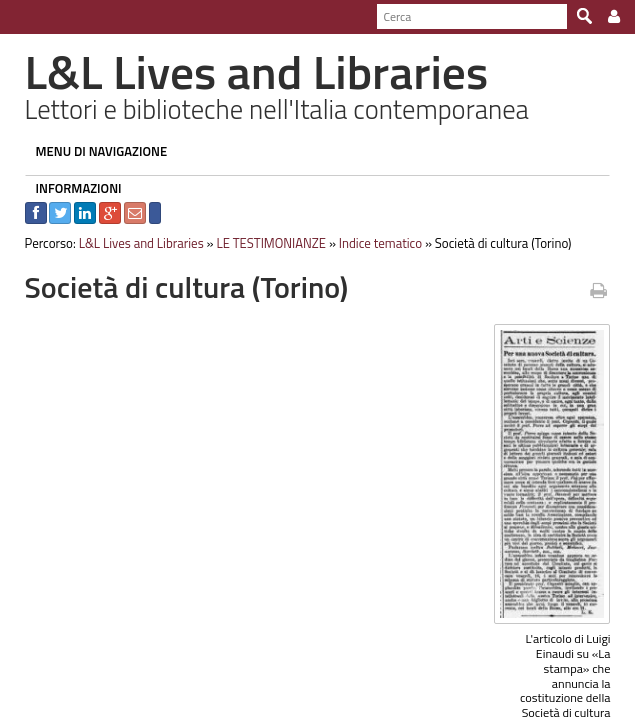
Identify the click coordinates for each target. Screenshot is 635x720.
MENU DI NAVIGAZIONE (92, 151)
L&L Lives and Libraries (131, 243)
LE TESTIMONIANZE (262, 243)
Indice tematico (370, 243)
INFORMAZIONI (69, 188)
